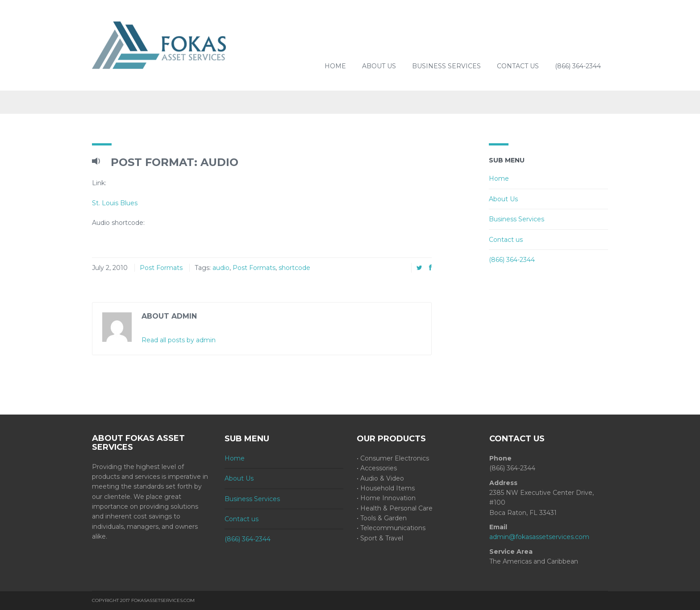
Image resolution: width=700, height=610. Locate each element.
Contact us (518, 66)
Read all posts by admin (179, 340)
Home (335, 66)
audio (221, 268)
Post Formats (161, 268)
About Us (379, 66)
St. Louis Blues (115, 203)
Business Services (446, 66)
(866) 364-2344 (578, 66)
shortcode (294, 268)
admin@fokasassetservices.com (539, 537)
